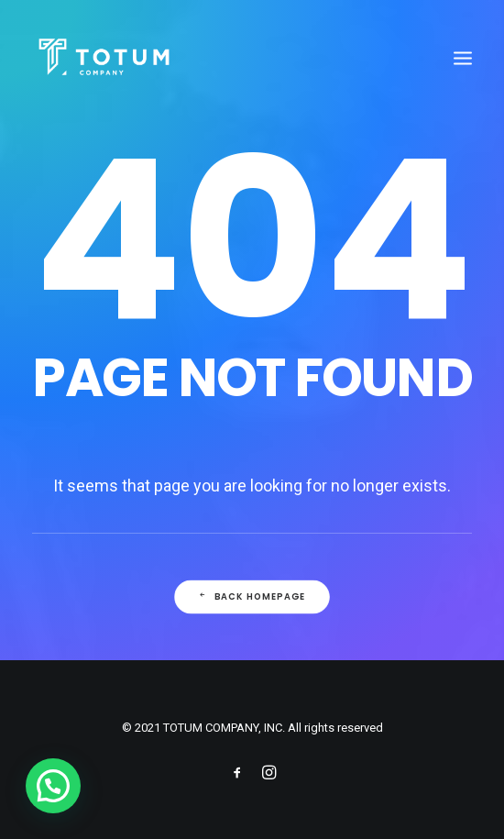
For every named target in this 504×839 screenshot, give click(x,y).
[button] (53, 786)
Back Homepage (252, 597)
